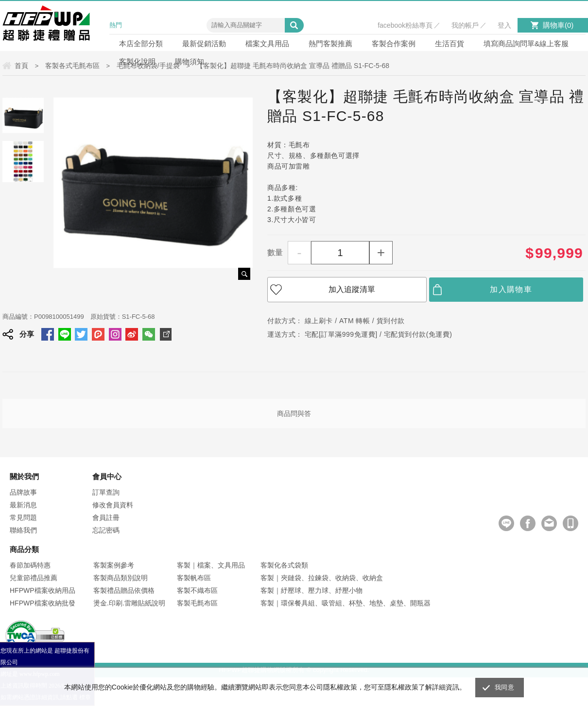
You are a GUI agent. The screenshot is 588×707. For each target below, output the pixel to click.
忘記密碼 (106, 530)
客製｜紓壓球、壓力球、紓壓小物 (311, 590)
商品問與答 (294, 414)
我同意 (504, 687)
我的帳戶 (465, 25)
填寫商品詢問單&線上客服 (526, 43)
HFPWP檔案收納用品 (43, 590)
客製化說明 (137, 61)
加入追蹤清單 (352, 289)
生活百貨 (450, 43)
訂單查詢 (106, 492)
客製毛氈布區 (197, 603)
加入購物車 (511, 289)
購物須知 (190, 61)
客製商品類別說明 (121, 578)
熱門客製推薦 (330, 43)
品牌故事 (23, 492)
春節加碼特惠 (30, 565)
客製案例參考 (114, 565)
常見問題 (23, 517)
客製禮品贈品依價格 (124, 590)
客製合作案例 (394, 43)
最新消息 (23, 505)
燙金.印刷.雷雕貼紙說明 (129, 603)
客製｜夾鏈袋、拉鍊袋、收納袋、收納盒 (322, 578)
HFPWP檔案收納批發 (43, 603)
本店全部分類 (141, 43)
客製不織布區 (197, 590)
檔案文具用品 (267, 43)
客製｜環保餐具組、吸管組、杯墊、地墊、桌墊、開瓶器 (346, 603)
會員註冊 (106, 517)
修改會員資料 (113, 505)
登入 (504, 25)
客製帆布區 (194, 578)
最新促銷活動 (204, 43)
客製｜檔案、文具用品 (211, 565)
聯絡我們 (23, 530)
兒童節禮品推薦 (34, 578)
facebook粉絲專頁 (405, 25)
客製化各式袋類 (284, 565)
